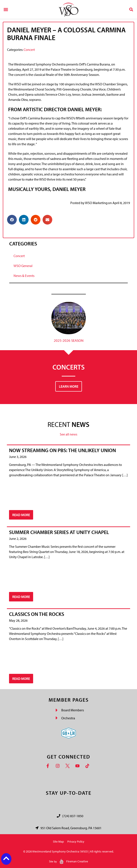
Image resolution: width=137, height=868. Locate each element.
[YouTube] (79, 766)
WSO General (23, 266)
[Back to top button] (6, 858)
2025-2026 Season (69, 340)
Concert (29, 50)
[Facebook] (49, 766)
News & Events (24, 276)
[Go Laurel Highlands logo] (69, 733)
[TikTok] (88, 766)
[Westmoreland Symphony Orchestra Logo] (68, 9)
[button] (6, 9)
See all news (68, 434)
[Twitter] (69, 766)
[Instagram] (59, 766)
